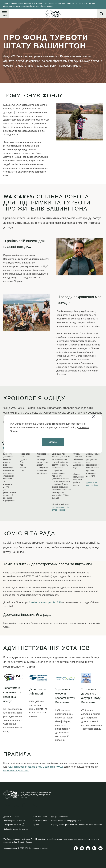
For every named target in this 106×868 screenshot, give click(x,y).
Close (95, 418)
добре (53, 442)
